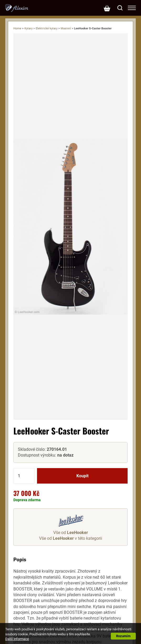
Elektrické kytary (47, 28)
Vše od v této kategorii (71, 538)
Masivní (66, 28)
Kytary (28, 28)
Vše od (71, 533)
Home (17, 28)
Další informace (17, 639)
